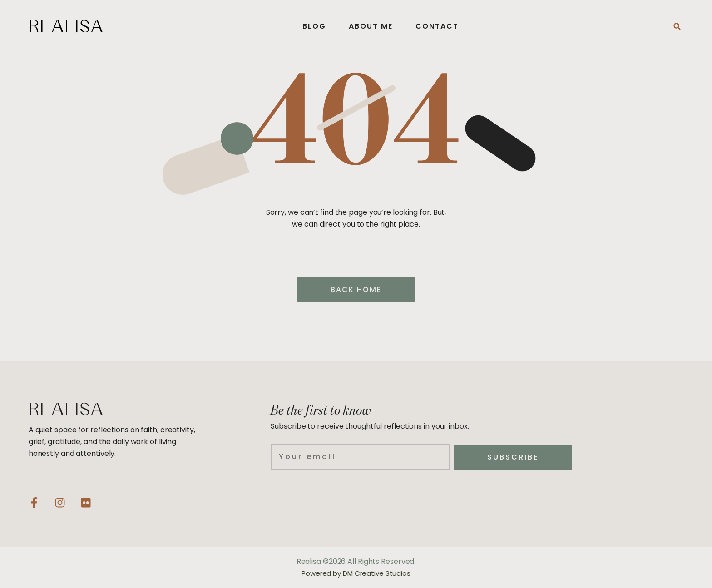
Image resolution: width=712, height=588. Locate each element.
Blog (314, 26)
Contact (437, 26)
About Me (371, 26)
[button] (677, 26)
